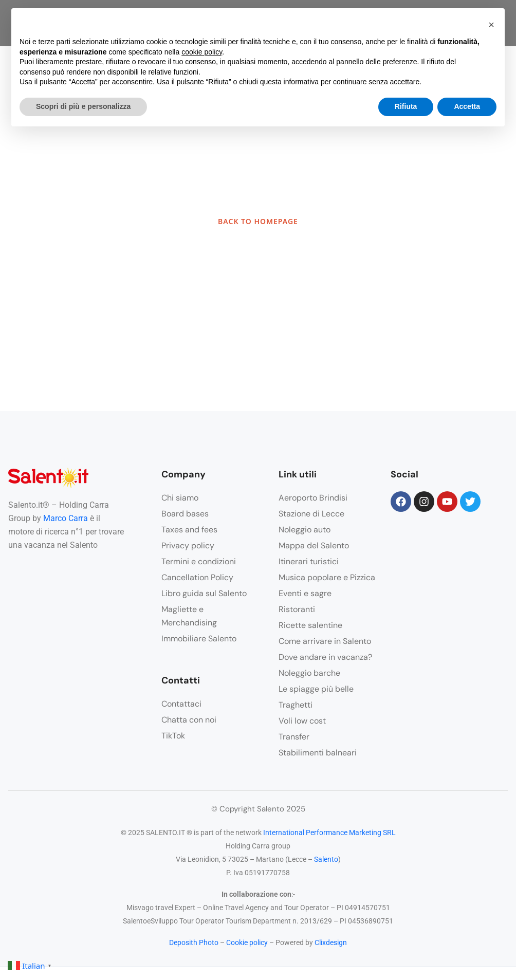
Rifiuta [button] (406, 106)
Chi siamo (180, 498)
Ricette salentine (310, 625)
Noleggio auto (305, 530)
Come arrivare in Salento (325, 641)
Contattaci (181, 704)
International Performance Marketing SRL (329, 833)
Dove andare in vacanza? (325, 657)
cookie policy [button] (202, 52)
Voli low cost (302, 721)
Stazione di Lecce (311, 514)
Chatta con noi (189, 720)
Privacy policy (188, 546)
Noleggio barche (309, 673)
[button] (491, 25)
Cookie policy (247, 942)
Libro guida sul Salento (204, 593)
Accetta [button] (467, 106)
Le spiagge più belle (316, 689)
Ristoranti (297, 609)
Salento (326, 859)
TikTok (173, 736)
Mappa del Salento (314, 546)
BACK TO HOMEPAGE (258, 221)
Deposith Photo (194, 942)
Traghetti (296, 705)
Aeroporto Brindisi (313, 498)
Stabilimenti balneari (318, 753)
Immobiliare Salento (199, 639)
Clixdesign (331, 942)
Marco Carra (66, 518)
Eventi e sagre (305, 593)
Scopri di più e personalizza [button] (83, 106)
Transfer (294, 737)
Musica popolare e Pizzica (327, 577)
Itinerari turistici (309, 561)
